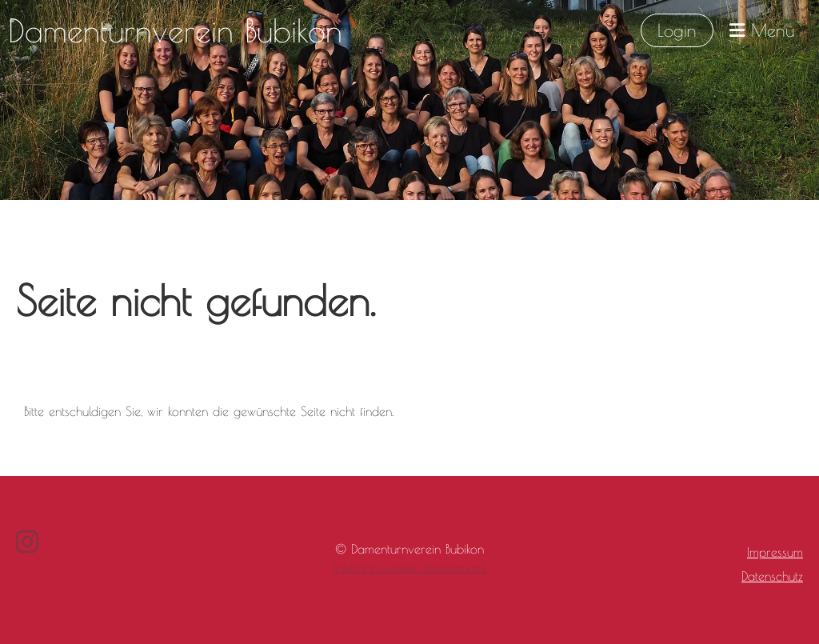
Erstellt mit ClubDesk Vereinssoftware (409, 568)
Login (677, 30)
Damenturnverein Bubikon (175, 30)
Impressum (775, 552)
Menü (762, 30)
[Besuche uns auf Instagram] (27, 542)
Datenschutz (772, 576)
